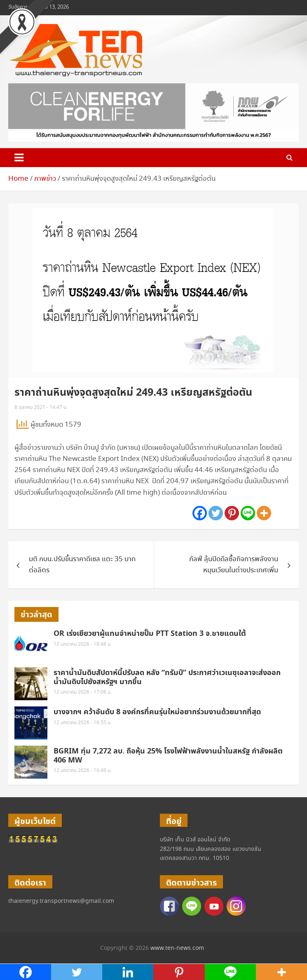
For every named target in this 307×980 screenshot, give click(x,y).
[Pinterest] (232, 513)
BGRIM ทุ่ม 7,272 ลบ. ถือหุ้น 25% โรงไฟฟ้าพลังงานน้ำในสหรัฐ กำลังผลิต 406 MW (168, 756)
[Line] (248, 513)
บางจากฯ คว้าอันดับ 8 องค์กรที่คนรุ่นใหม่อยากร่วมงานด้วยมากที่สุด (157, 712)
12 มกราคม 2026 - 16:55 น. (83, 723)
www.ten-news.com (177, 948)
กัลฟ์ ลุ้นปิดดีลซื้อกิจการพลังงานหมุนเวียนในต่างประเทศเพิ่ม (234, 565)
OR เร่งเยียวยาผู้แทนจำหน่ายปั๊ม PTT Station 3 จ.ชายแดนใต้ (150, 634)
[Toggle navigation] (19, 158)
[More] (264, 513)
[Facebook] (200, 513)
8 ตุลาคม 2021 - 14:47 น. (41, 407)
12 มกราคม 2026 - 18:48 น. (83, 644)
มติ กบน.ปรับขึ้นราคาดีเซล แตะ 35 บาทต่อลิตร (82, 565)
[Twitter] (216, 513)
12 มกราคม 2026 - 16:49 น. (83, 771)
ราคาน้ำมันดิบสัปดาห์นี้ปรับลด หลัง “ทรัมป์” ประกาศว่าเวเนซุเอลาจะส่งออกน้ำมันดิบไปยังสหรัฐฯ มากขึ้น (167, 677)
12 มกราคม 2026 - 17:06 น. (83, 692)
